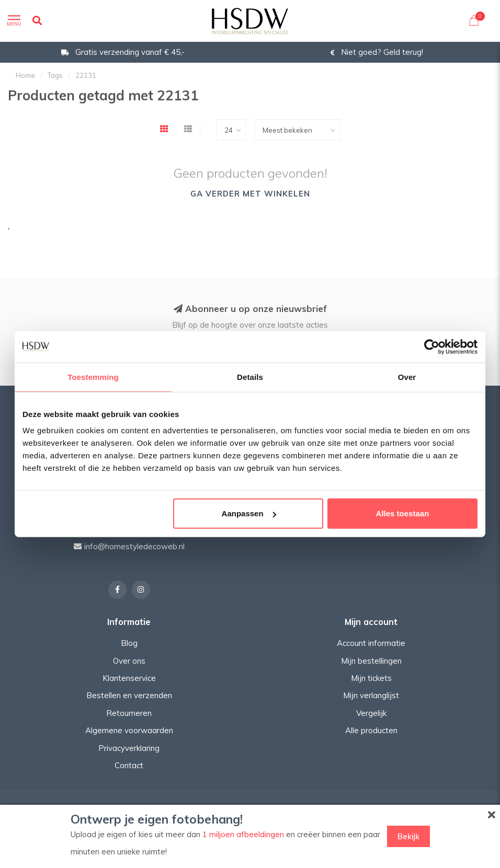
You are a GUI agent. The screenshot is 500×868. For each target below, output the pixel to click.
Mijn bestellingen (371, 661)
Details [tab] (250, 377)
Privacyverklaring (129, 748)
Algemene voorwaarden (129, 730)
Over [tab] (407, 377)
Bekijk (408, 836)
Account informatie (371, 643)
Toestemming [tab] (93, 377)
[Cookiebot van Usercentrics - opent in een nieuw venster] (432, 346)
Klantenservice (129, 678)
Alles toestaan (403, 513)
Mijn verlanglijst (371, 695)
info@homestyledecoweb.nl (134, 546)
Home (25, 75)
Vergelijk (371, 713)
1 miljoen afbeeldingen (243, 834)
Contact (129, 765)
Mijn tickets (371, 678)
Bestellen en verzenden (129, 695)
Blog (129, 643)
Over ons (129, 661)
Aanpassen (249, 513)
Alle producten (371, 730)
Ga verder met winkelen (250, 194)
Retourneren (129, 713)
